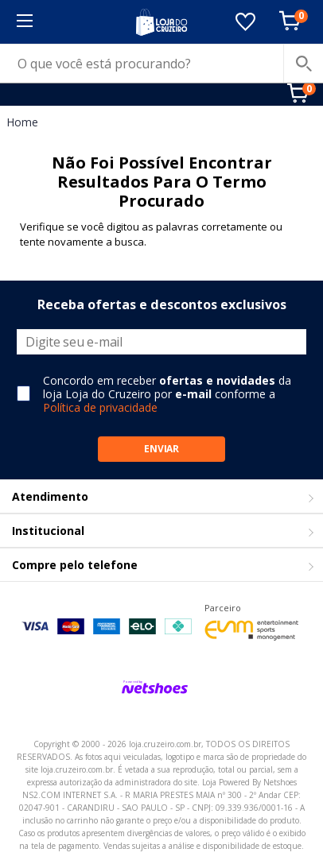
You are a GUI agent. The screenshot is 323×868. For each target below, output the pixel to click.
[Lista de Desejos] (245, 22)
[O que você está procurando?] (161, 64)
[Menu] (24, 22)
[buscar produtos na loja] (303, 64)
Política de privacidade (100, 407)
